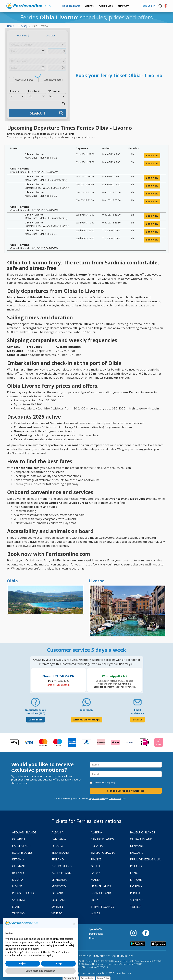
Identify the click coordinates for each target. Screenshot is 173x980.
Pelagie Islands (24, 893)
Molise (17, 886)
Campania (59, 839)
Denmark (137, 846)
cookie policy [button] (32, 949)
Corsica (57, 846)
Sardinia (19, 900)
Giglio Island (62, 866)
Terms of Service (115, 799)
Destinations (96, 934)
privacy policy (110, 783)
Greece (96, 866)
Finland (58, 859)
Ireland (18, 873)
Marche (136, 880)
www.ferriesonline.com (29, 6)
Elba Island (60, 853)
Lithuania (59, 880)
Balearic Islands (143, 832)
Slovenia (137, 900)
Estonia (18, 859)
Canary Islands (102, 839)
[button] (123, 6)
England (137, 853)
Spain (16, 907)
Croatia (97, 846)
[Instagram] (135, 933)
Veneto (57, 913)
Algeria (96, 832)
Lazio (134, 873)
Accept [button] (59, 963)
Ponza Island (101, 893)
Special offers (96, 929)
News (92, 938)
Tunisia (136, 907)
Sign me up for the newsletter (126, 791)
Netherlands (101, 886)
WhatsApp (86, 710)
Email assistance (137, 712)
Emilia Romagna (103, 853)
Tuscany (19, 913)
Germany (19, 866)
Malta (96, 880)
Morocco (59, 886)
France (96, 859)
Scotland (59, 900)
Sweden (57, 907)
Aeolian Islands (24, 832)
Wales (95, 913)
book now (152, 155)
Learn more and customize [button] (40, 971)
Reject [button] (23, 963)
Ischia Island (61, 873)
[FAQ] (35, 704)
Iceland (136, 866)
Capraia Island (141, 839)
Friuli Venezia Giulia (145, 859)
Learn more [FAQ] (36, 720)
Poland (57, 893)
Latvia (96, 873)
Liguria (18, 880)
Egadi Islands (22, 853)
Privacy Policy (99, 956)
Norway (136, 886)
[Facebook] (146, 933)
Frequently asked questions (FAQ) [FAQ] (36, 712)
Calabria (19, 839)
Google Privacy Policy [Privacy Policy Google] (97, 799)
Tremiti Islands (102, 907)
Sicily (95, 900)
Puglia (135, 893)
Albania (58, 832)
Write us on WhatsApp (86, 720)
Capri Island (21, 846)
